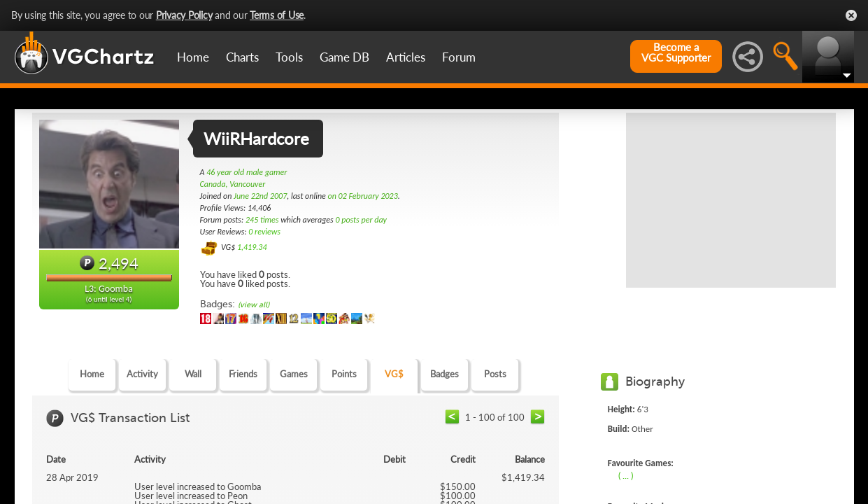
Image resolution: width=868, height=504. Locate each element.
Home (193, 57)
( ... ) (626, 475)
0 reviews (264, 232)
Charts (242, 57)
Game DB (344, 57)
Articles (406, 57)
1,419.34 (252, 247)
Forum (459, 57)
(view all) (254, 305)
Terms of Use (277, 15)
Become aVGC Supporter (676, 52)
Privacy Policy (184, 15)
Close (851, 15)
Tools (289, 57)
